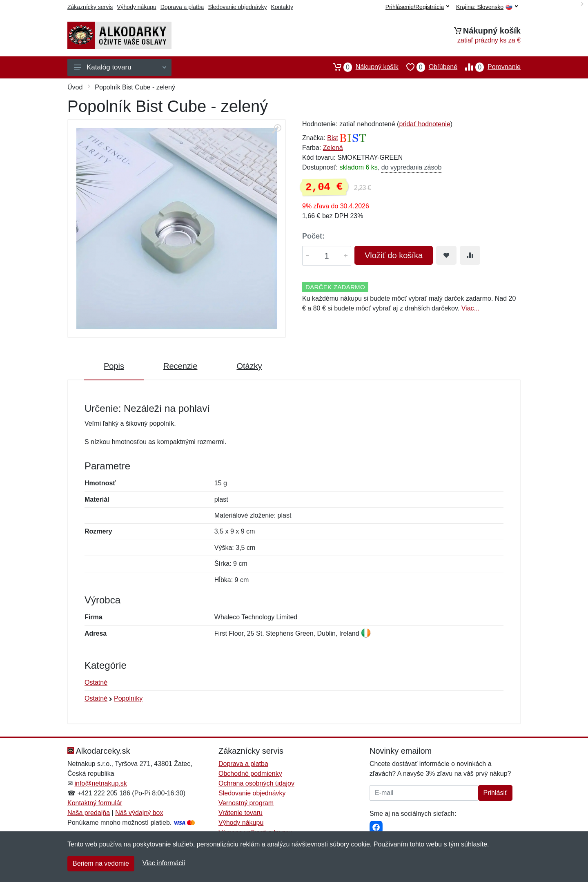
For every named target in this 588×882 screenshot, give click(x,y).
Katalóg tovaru (120, 67)
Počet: (313, 236)
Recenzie (180, 366)
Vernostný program (246, 803)
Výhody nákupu (137, 7)
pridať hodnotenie (424, 124)
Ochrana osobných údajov (256, 783)
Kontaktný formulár (95, 803)
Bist (333, 138)
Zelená (333, 148)
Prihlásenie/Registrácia (417, 7)
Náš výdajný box (139, 813)
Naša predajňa (89, 813)
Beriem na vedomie (101, 863)
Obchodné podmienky (250, 774)
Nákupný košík (362, 67)
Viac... (470, 308)
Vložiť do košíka (394, 255)
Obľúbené (428, 67)
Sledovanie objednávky (237, 7)
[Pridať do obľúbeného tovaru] (446, 255)
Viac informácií (164, 863)
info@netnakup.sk (100, 783)
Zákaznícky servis (90, 7)
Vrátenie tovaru (241, 813)
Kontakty (282, 7)
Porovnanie (489, 67)
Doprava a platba (182, 7)
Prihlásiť (495, 793)
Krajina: (487, 7)
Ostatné (96, 682)
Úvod (75, 87)
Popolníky (128, 698)
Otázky (249, 366)
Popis (114, 366)
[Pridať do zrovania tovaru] (470, 255)
